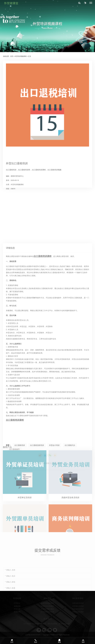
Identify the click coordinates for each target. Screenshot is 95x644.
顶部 (83, 641)
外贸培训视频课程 (21, 56)
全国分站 (17, 616)
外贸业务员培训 (78, 613)
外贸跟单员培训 (78, 619)
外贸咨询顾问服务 (47, 619)
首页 (12, 56)
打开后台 (17, 613)
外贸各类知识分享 (47, 621)
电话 (36, 641)
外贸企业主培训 (78, 621)
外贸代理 (17, 619)
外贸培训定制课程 (47, 616)
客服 (59, 641)
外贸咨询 (17, 621)
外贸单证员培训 (78, 616)
